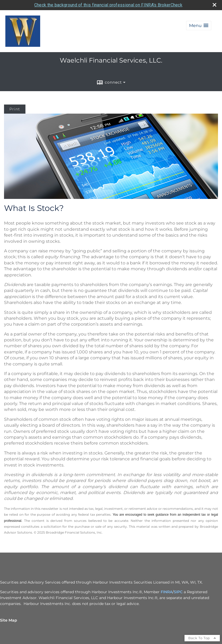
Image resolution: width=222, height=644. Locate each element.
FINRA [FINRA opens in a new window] (167, 592)
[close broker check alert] (215, 5)
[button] (199, 26)
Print (15, 109)
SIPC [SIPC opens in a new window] (178, 592)
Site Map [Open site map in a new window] (9, 620)
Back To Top (202, 638)
